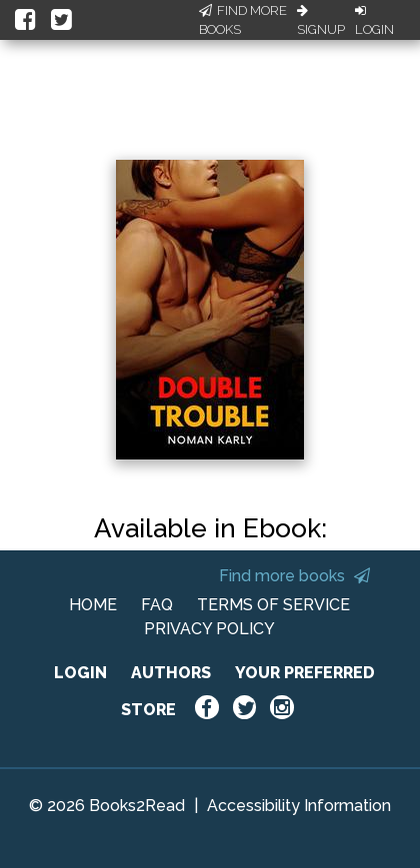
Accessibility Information (299, 806)
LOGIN (80, 673)
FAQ (157, 605)
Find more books (294, 576)
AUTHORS (171, 673)
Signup (321, 21)
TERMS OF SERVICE (273, 605)
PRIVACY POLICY (209, 629)
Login (374, 21)
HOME (93, 605)
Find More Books (243, 20)
